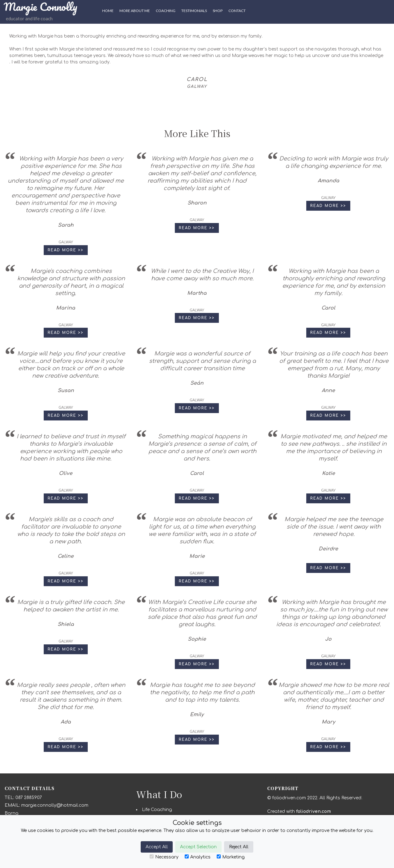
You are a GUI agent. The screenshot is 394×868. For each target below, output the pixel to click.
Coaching (166, 11)
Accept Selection (198, 847)
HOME (108, 11)
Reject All (239, 847)
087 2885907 (29, 798)
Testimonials (194, 11)
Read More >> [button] (66, 250)
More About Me (135, 11)
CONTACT (237, 11)
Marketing (231, 857)
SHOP (218, 11)
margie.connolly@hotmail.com (55, 805)
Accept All (157, 847)
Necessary (164, 857)
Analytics (198, 857)
